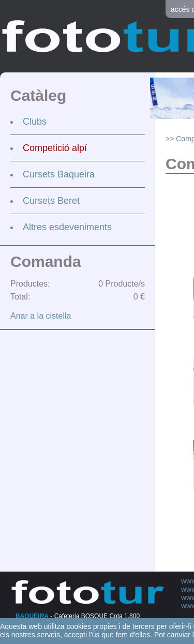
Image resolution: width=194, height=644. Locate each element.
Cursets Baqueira (59, 174)
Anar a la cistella (41, 316)
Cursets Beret (51, 201)
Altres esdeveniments (67, 227)
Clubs (35, 122)
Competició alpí (55, 148)
